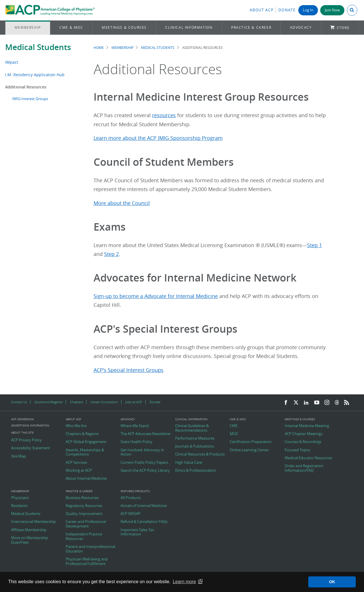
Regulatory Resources (84, 506)
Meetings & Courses (124, 27)
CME (234, 426)
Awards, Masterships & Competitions (85, 452)
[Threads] (337, 403)
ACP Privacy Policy (26, 440)
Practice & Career (251, 27)
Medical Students (38, 47)
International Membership (33, 522)
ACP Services (76, 463)
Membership (28, 27)
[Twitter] (296, 403)
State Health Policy (136, 442)
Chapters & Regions (82, 434)
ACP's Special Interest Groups (129, 370)
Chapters (76, 402)
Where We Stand (135, 426)
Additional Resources (26, 87)
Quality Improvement (84, 514)
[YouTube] (317, 403)
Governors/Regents (48, 402)
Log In (308, 10)
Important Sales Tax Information (137, 532)
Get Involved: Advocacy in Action (142, 452)
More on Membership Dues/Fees (30, 540)
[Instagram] (327, 403)
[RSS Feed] (347, 403)
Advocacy (301, 27)
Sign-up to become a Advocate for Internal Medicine (156, 296)
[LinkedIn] (306, 403)
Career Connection (104, 402)
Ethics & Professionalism (196, 471)
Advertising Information (30, 426)
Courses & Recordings (303, 442)
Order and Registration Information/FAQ (304, 468)
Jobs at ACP (134, 402)
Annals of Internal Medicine (144, 506)
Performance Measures (195, 438)
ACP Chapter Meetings (304, 434)
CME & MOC (71, 27)
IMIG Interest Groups (30, 99)
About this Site (22, 433)
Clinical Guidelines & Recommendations (192, 428)
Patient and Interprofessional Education (90, 549)
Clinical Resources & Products (200, 454)
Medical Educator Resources (308, 458)
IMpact (12, 62)
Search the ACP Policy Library (145, 471)
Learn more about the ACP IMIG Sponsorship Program (158, 138)
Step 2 (111, 254)
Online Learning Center (249, 450)
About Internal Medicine (86, 479)
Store (343, 28)
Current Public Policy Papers (144, 463)
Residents (19, 506)
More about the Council (122, 203)
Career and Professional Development (86, 524)
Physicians (20, 498)
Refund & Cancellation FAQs (144, 522)
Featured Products (135, 491)
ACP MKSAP (131, 514)
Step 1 (315, 245)
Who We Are (76, 426)
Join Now (332, 10)
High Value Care (189, 463)
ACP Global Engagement (86, 442)
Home (99, 48)
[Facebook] (286, 403)
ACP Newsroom (22, 419)
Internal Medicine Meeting (307, 426)
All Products (131, 498)
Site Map (18, 456)
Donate (287, 10)
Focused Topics (297, 450)
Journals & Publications (195, 446)
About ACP (262, 10)
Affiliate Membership (29, 530)
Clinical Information (189, 27)
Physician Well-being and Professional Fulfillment (87, 561)
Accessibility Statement (31, 448)
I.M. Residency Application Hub (35, 75)
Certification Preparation (251, 442)
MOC (234, 434)
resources (164, 115)
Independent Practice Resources (84, 536)
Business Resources (82, 498)
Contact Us (19, 402)
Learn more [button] (184, 582)
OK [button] (332, 582)
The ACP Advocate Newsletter (146, 434)
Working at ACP (79, 471)
